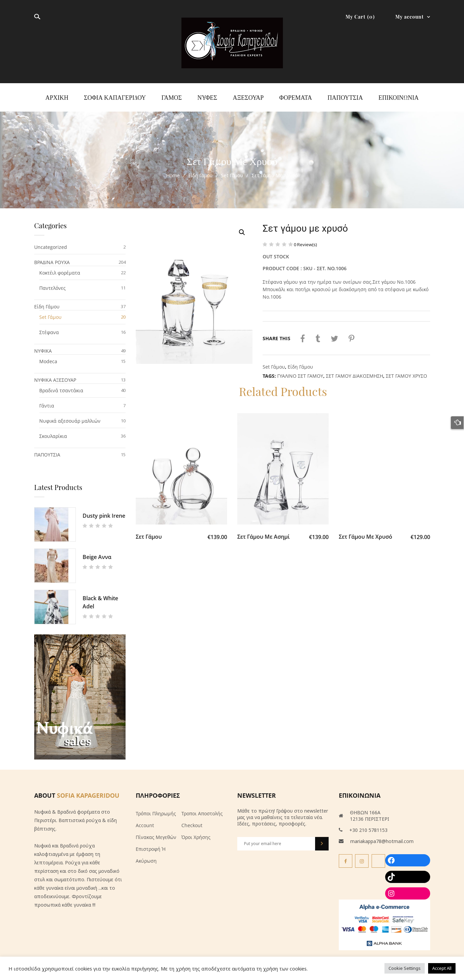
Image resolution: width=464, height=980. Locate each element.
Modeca (48, 357)
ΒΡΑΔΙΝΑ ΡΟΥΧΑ (52, 258)
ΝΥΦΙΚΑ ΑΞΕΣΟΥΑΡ (55, 376)
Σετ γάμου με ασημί (263, 535)
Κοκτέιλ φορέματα (60, 269)
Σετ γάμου (149, 535)
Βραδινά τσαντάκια (61, 386)
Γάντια (47, 402)
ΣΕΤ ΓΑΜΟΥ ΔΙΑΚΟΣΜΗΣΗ (355, 371)
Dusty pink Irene (104, 512)
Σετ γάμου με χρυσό (366, 535)
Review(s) (305, 240)
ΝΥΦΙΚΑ (43, 347)
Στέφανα (49, 328)
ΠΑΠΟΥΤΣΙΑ (47, 451)
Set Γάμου (232, 171)
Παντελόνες (52, 284)
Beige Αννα (97, 553)
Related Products (283, 388)
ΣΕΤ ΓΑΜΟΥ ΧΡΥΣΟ (406, 371)
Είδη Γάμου (200, 171)
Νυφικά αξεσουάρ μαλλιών (70, 417)
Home (173, 171)
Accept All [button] (442, 968)
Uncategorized (51, 243)
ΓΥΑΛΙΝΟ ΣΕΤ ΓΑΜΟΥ (300, 371)
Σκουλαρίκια (53, 432)
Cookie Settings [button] (405, 968)
